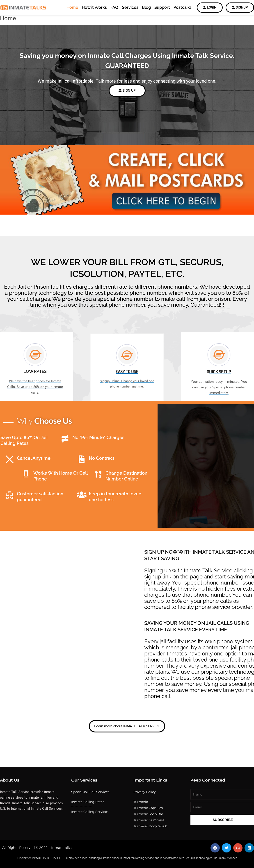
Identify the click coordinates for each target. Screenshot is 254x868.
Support (162, 7)
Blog (146, 7)
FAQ (114, 7)
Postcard (182, 7)
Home (72, 7)
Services (130, 7)
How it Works (94, 7)
